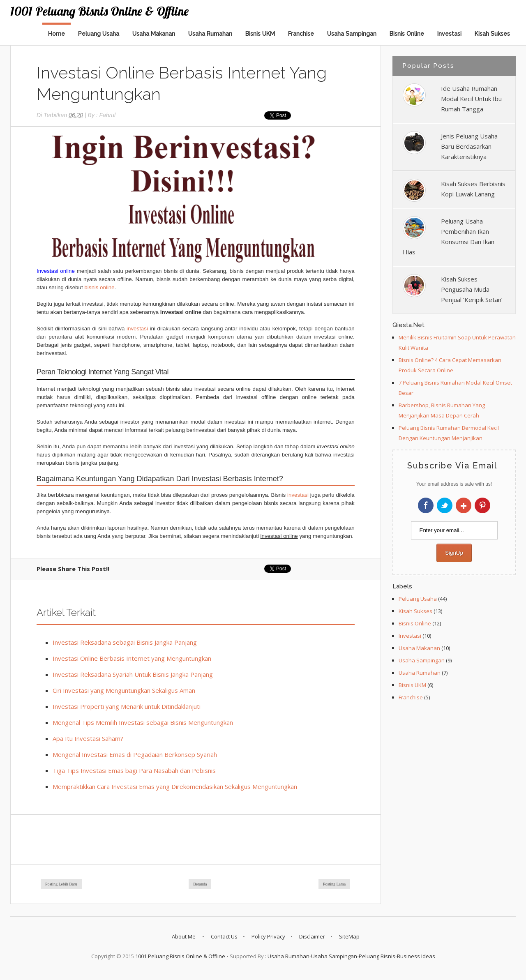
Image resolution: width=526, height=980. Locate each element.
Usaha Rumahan (210, 34)
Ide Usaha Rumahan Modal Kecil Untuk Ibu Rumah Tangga (471, 99)
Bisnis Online (407, 34)
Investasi (449, 34)
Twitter (445, 505)
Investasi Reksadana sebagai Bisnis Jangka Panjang (125, 642)
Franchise (301, 34)
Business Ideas (416, 956)
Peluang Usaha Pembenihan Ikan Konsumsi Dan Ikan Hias (449, 236)
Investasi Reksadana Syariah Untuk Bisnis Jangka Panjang (133, 674)
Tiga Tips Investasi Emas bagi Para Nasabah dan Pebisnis (134, 770)
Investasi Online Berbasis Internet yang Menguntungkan (132, 658)
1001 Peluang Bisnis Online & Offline (99, 11)
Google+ (464, 505)
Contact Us (224, 936)
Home (57, 34)
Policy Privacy (268, 936)
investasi (137, 329)
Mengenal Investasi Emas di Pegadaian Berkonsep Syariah (135, 754)
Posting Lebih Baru (61, 884)
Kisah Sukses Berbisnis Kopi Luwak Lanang (473, 189)
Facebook (426, 505)
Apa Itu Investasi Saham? (88, 738)
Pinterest (482, 505)
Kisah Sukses (492, 34)
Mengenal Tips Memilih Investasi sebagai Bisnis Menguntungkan (143, 722)
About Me (184, 936)
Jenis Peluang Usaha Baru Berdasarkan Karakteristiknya (469, 146)
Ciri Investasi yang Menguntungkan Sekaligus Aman (124, 690)
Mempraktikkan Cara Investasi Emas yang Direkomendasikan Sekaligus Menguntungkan (175, 786)
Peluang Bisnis (377, 956)
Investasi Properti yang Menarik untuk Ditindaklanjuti (127, 706)
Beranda (200, 884)
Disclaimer (312, 936)
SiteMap (349, 936)
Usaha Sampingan (352, 34)
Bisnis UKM (260, 34)
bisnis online (99, 287)
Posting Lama (334, 884)
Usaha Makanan (154, 34)
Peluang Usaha (99, 34)
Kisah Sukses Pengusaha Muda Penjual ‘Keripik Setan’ (472, 289)
